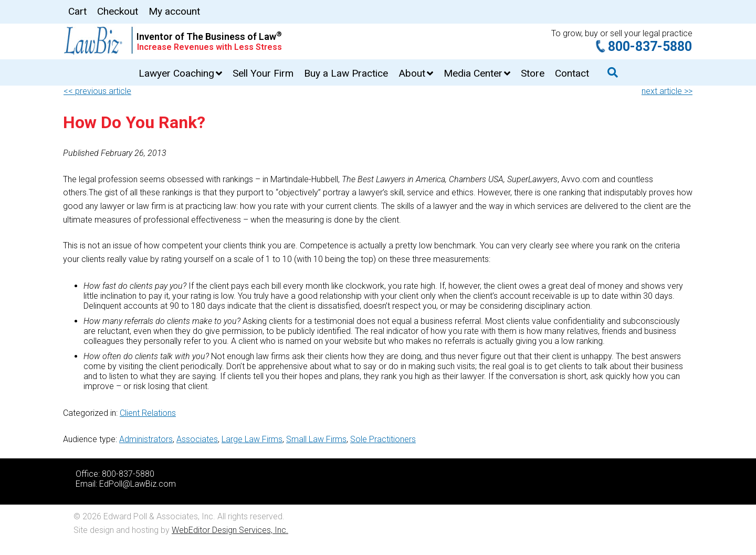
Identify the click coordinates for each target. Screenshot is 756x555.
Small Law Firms (316, 439)
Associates (197, 439)
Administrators (146, 439)
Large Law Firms (252, 439)
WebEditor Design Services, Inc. (230, 530)
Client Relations (148, 413)
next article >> (667, 91)
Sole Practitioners (383, 439)
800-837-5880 (650, 46)
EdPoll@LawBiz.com (138, 484)
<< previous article (97, 91)
